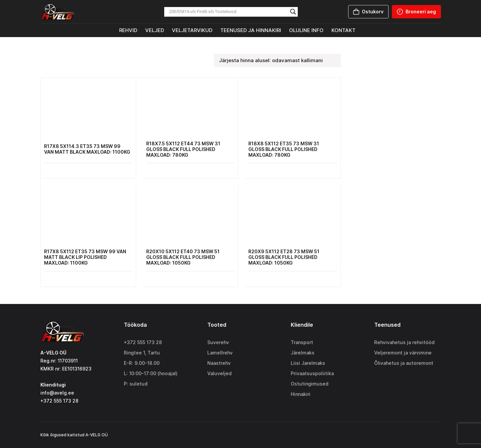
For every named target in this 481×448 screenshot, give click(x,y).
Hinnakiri (301, 394)
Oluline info (306, 30)
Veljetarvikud (192, 30)
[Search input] (228, 12)
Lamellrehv (220, 353)
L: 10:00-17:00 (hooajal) (151, 373)
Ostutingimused (310, 384)
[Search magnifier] (293, 12)
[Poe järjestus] (277, 60)
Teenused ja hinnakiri (251, 30)
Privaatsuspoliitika (312, 373)
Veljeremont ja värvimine (403, 353)
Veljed (155, 30)
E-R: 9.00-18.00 (142, 363)
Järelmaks (303, 353)
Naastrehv (219, 363)
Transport (302, 342)
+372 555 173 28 (143, 342)
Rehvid (128, 30)
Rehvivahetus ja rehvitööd (404, 342)
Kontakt (343, 30)
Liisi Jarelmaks (308, 363)
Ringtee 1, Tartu (142, 353)
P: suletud (136, 384)
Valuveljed (219, 373)
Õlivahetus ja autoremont (404, 363)
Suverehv (218, 342)
